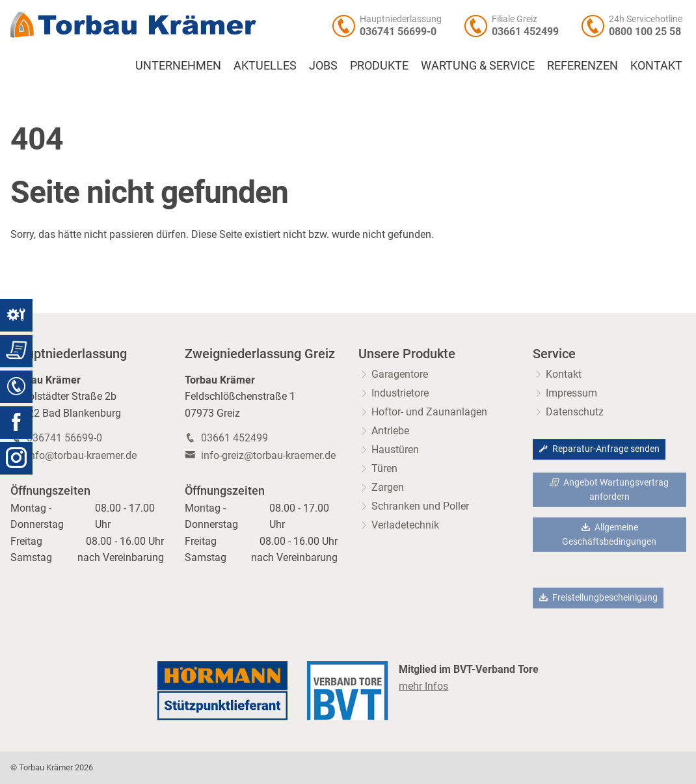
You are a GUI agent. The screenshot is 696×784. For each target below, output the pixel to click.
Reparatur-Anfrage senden (599, 450)
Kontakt (656, 66)
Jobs (323, 66)
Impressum (571, 393)
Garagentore (400, 374)
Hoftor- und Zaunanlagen (429, 412)
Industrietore (400, 393)
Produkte (379, 66)
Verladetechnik (405, 525)
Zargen (388, 487)
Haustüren (395, 450)
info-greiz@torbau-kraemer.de (268, 455)
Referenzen (582, 66)
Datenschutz (575, 412)
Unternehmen (178, 66)
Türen (384, 468)
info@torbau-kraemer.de (82, 455)
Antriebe (390, 431)
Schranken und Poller (420, 506)
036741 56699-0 (398, 32)
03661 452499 (525, 32)
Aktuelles (265, 66)
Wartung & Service (478, 66)
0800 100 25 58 (645, 32)
